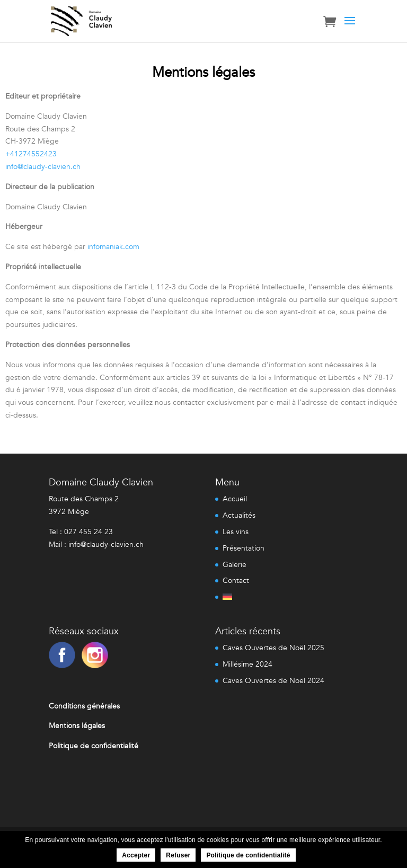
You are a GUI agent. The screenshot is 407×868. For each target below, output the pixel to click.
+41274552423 (31, 154)
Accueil (235, 499)
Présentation (244, 548)
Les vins (236, 532)
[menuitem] (244, 595)
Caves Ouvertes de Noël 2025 (273, 648)
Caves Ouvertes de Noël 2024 (273, 681)
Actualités (239, 515)
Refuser (178, 855)
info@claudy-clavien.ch (43, 167)
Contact (236, 581)
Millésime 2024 (247, 664)
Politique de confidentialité (248, 855)
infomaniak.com (113, 247)
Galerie (235, 565)
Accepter (136, 855)
